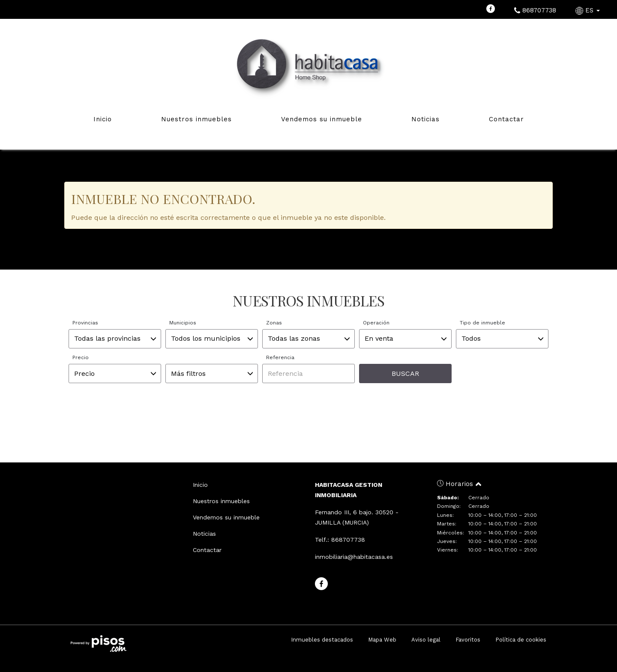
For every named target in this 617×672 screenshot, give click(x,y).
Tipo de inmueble (482, 323)
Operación (376, 323)
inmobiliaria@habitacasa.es (354, 557)
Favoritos (468, 640)
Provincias (85, 323)
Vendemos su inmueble (322, 119)
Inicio (103, 119)
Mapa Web (382, 640)
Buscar (405, 373)
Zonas (274, 323)
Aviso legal (426, 640)
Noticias (425, 119)
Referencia (280, 357)
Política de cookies (521, 640)
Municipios (183, 323)
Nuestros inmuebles (196, 119)
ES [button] (589, 10)
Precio (81, 357)
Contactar (506, 119)
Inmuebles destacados (322, 640)
